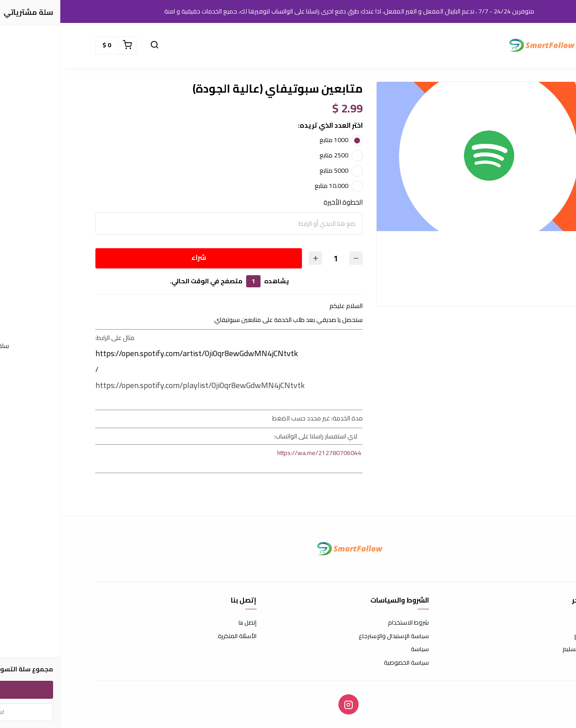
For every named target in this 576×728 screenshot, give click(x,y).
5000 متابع (274, 170)
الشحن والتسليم (522, 649)
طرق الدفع (527, 636)
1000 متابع (274, 140)
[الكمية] (275, 258)
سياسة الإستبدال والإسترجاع (333, 636)
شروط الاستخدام (348, 623)
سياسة (360, 649)
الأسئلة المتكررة (177, 636)
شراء (138, 257)
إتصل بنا (187, 623)
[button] (532, 45)
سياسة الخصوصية (346, 663)
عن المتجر (529, 623)
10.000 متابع (271, 186)
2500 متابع (274, 155)
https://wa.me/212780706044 (259, 453)
